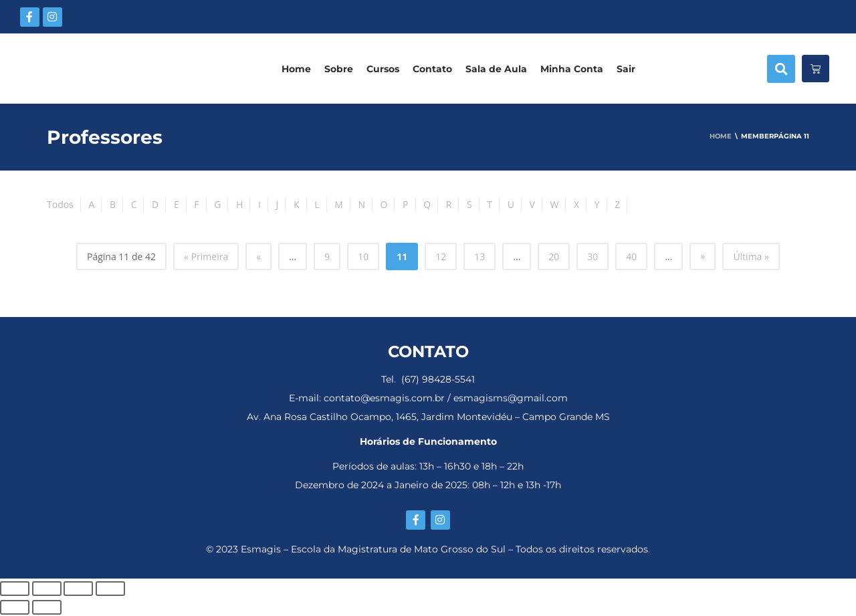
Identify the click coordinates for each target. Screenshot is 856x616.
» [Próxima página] (703, 256)
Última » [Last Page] (751, 256)
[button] (781, 69)
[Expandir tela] (47, 589)
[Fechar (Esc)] (110, 589)
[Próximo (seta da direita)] (47, 607)
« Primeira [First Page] (206, 256)
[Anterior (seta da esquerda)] (15, 607)
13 (479, 256)
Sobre (339, 69)
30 (593, 256)
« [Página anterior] (258, 256)
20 (554, 256)
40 (631, 256)
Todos (60, 204)
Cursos (383, 69)
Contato (432, 69)
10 (363, 256)
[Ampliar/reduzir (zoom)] (15, 589)
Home (296, 69)
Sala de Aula (496, 69)
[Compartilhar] (78, 589)
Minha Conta (572, 69)
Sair (626, 69)
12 (441, 256)
